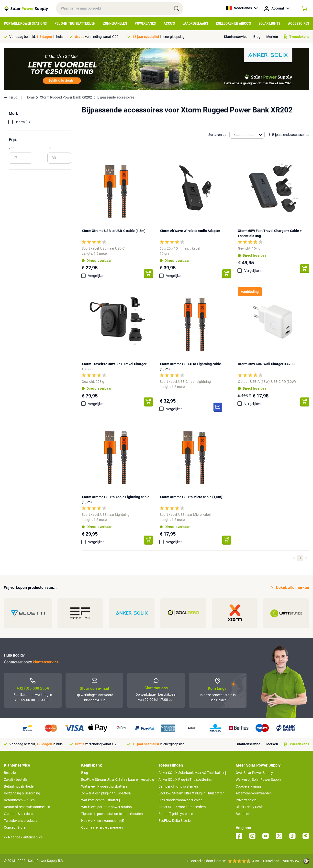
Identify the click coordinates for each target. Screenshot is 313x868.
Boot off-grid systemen (176, 814)
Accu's (169, 23)
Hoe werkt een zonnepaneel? (103, 821)
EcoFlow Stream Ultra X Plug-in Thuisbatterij (192, 793)
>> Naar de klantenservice (23, 837)
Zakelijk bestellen (17, 780)
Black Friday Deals (250, 807)
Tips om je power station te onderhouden (112, 814)
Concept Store (15, 827)
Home (30, 97)
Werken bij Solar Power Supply (258, 780)
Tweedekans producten (22, 821)
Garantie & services (18, 814)
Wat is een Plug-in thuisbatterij (104, 786)
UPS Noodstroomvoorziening (180, 800)
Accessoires (299, 23)
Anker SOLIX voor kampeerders (182, 807)
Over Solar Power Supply (254, 773)
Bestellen (11, 773)
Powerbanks (145, 23)
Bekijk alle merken (290, 588)
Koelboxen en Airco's (233, 23)
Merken (272, 37)
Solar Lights (269, 23)
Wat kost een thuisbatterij (101, 800)
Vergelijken (96, 276)
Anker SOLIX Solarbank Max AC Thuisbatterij (192, 773)
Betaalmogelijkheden (20, 786)
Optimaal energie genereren (102, 827)
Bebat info (244, 814)
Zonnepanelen (115, 23)
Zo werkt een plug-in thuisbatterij (106, 793)
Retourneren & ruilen (19, 800)
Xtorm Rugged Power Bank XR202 (66, 97)
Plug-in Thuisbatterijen (75, 23)
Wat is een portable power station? (107, 807)
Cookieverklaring (248, 786)
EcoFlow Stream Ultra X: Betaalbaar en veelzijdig (118, 780)
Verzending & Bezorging (22, 793)
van (12, 148)
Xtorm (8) (22, 122)
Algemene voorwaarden (254, 793)
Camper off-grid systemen (178, 786)
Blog (257, 37)
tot (50, 148)
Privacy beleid (246, 800)
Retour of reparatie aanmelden (27, 807)
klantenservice (46, 662)
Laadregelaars (195, 23)
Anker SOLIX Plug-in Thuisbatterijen (185, 780)
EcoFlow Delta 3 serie (174, 821)
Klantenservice (236, 37)
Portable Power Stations (25, 23)
